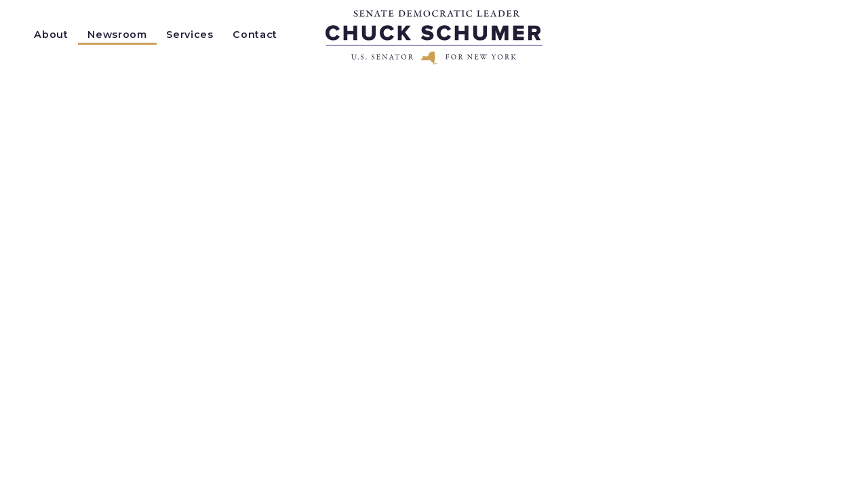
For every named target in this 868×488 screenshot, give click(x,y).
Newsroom (117, 35)
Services (190, 35)
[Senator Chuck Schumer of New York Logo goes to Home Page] (434, 37)
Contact (255, 35)
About (51, 35)
